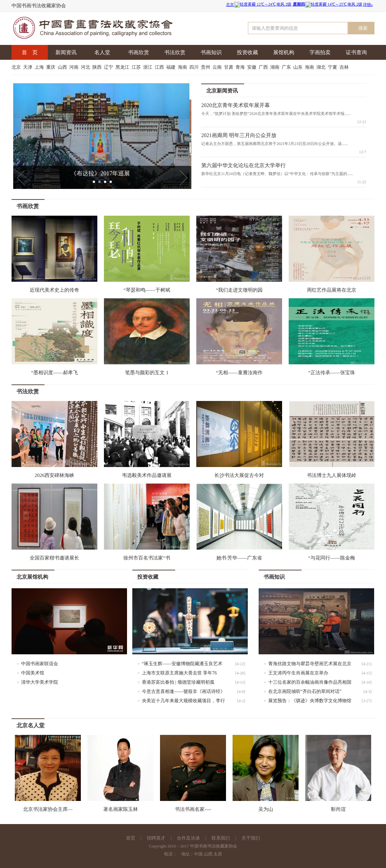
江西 (160, 67)
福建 (172, 67)
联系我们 (221, 838)
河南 (75, 67)
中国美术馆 (33, 673)
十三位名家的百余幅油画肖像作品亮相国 (310, 682)
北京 (17, 67)
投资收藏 (247, 52)
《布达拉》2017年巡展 (102, 173)
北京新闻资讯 (222, 91)
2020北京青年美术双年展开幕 (236, 105)
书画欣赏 (139, 52)
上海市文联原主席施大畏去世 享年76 (179, 673)
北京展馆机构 (32, 577)
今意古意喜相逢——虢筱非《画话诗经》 (183, 691)
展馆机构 (284, 52)
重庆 (51, 67)
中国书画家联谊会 (40, 664)
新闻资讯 (66, 52)
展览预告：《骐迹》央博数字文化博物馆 (310, 701)
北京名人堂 (31, 725)
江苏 (137, 67)
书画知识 (211, 52)
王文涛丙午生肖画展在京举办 (298, 673)
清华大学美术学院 (40, 682)
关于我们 (251, 838)
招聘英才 (156, 838)
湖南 (275, 67)
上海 (40, 67)
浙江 (148, 67)
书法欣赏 (175, 52)
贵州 (206, 67)
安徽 (252, 67)
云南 (218, 67)
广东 (287, 67)
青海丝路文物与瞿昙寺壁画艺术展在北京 (310, 664)
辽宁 (109, 67)
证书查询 (356, 52)
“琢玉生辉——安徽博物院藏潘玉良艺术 (182, 664)
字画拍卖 (320, 52)
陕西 (98, 67)
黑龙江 (123, 67)
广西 (264, 67)
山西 (63, 67)
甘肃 (229, 67)
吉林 (345, 67)
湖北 (322, 67)
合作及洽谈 (188, 838)
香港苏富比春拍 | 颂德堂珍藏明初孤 (178, 682)
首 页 (30, 52)
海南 (183, 67)
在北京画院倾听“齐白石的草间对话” (305, 691)
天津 (28, 67)
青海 (241, 67)
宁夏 (333, 67)
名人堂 (102, 52)
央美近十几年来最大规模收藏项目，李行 (183, 701)
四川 (195, 67)
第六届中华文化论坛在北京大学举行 (243, 165)
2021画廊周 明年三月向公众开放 (239, 135)
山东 (299, 67)
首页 (131, 838)
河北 (86, 67)
